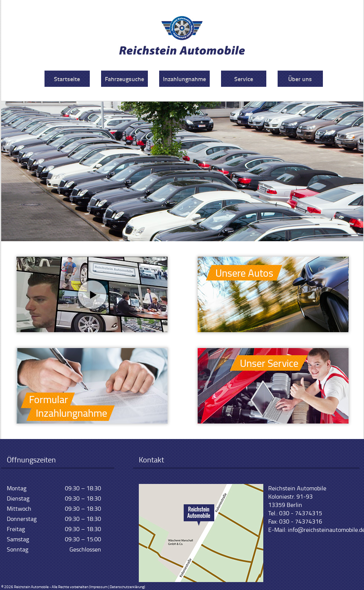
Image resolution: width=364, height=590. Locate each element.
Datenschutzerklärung (127, 587)
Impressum (99, 587)
